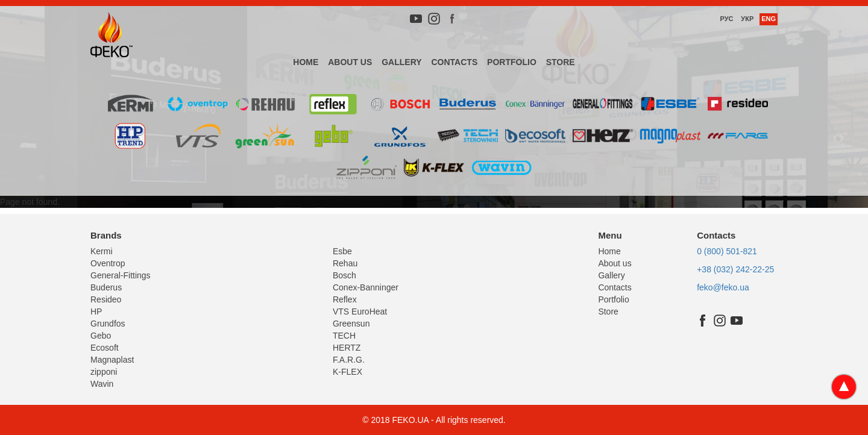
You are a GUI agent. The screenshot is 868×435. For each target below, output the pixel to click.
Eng (769, 19)
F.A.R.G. (349, 360)
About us (350, 62)
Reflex (345, 299)
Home (306, 62)
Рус (726, 19)
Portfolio (512, 62)
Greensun (351, 324)
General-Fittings (121, 275)
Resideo (106, 299)
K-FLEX (348, 372)
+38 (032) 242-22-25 (735, 269)
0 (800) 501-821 (727, 251)
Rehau (345, 263)
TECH (344, 336)
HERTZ (347, 348)
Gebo (101, 336)
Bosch (344, 275)
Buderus (106, 287)
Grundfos (108, 324)
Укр (747, 19)
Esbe (342, 251)
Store (561, 62)
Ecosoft (105, 348)
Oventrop (108, 263)
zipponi (104, 372)
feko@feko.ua (723, 287)
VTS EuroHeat (360, 311)
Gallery (401, 62)
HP (96, 311)
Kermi (102, 251)
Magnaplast (112, 360)
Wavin (102, 384)
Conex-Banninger (366, 287)
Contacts (454, 62)
